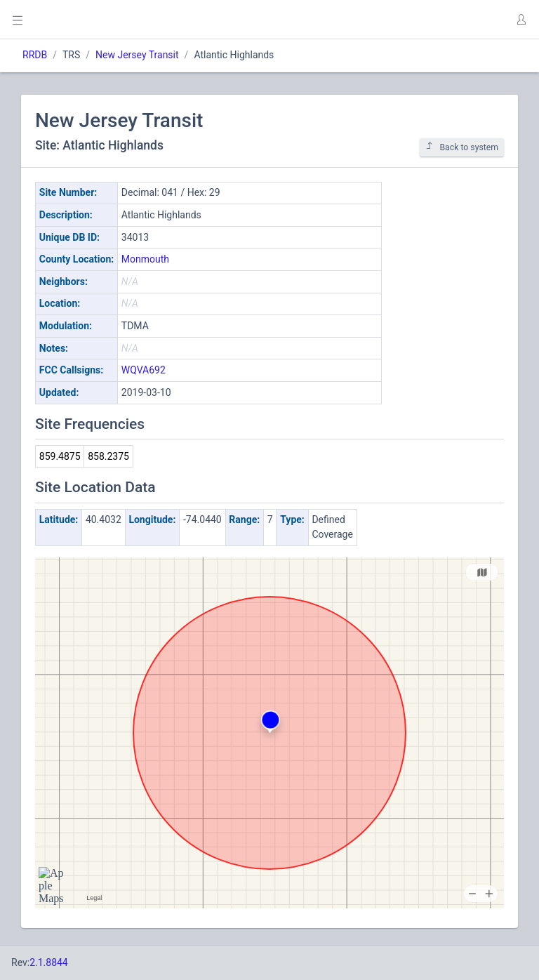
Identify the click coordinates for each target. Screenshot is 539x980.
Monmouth (145, 259)
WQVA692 (144, 370)
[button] (521, 20)
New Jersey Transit (137, 55)
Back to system (462, 147)
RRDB (35, 55)
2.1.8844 (49, 962)
